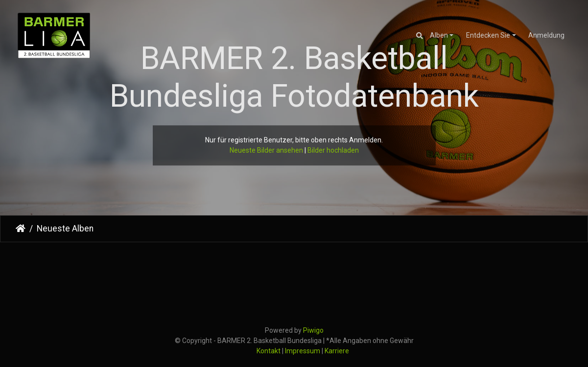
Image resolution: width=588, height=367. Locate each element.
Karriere (337, 351)
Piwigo (313, 330)
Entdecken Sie (488, 35)
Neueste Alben (65, 229)
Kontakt (269, 351)
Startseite (21, 229)
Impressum (303, 351)
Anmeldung (546, 35)
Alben (439, 35)
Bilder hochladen (333, 150)
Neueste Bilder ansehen (266, 150)
